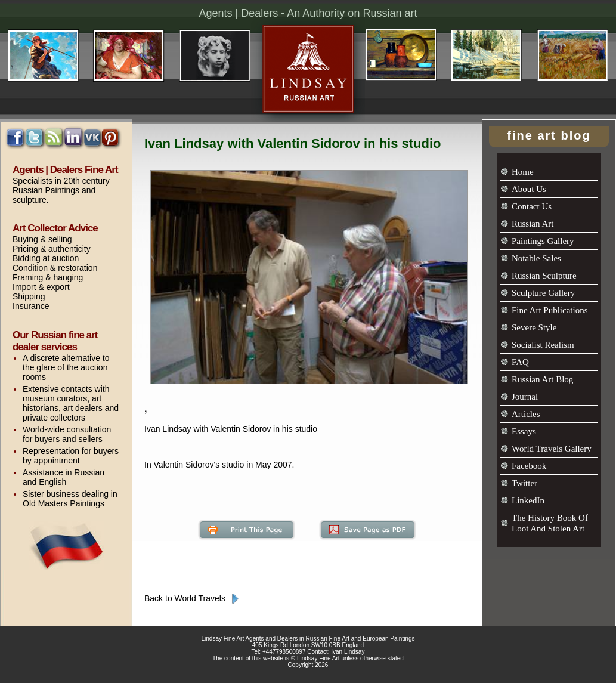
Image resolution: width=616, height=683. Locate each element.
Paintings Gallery (543, 241)
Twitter (524, 483)
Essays (524, 431)
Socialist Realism (543, 345)
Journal (525, 397)
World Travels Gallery (552, 449)
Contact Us (532, 206)
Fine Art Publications (550, 310)
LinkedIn (528, 500)
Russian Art (533, 224)
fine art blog (549, 135)
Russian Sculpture (544, 276)
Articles (526, 414)
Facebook (529, 466)
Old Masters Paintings (64, 503)
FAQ (520, 362)
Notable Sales (536, 258)
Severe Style (534, 327)
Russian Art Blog (542, 379)
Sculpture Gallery (543, 293)
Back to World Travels (193, 598)
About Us (529, 189)
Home (523, 172)
